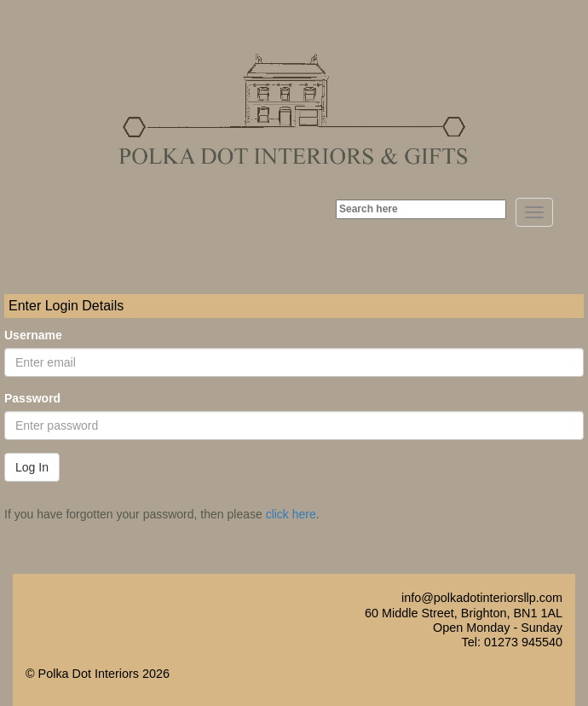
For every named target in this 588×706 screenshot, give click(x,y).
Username (33, 335)
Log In (32, 467)
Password (32, 398)
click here (291, 514)
